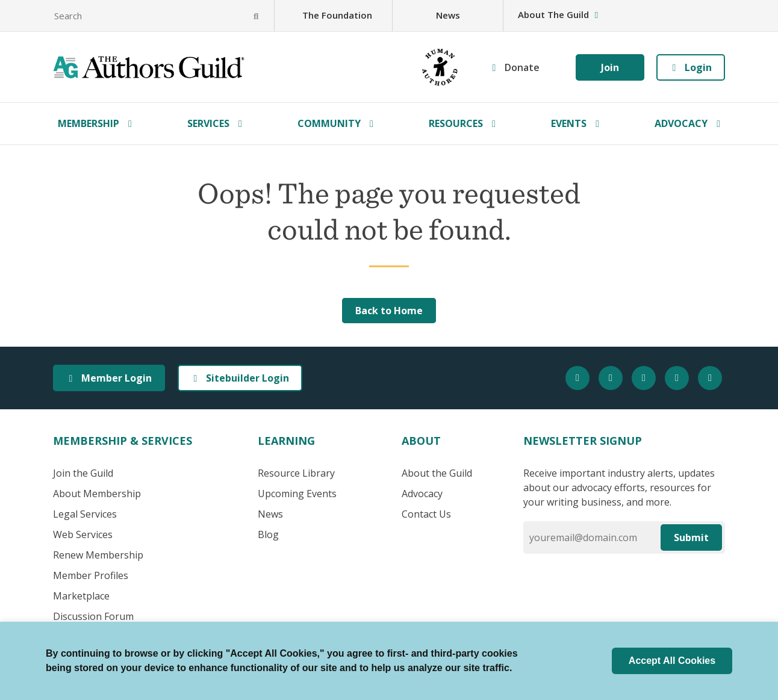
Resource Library (296, 473)
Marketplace (81, 596)
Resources (456, 123)
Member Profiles (91, 575)
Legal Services (85, 514)
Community (329, 123)
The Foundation (337, 15)
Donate (522, 67)
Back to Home (389, 311)
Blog (268, 534)
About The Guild (559, 14)
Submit (691, 537)
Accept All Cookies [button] (672, 661)
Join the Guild (83, 473)
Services (208, 123)
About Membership (97, 494)
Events (569, 123)
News (448, 15)
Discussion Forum (93, 616)
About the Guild (437, 473)
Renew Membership (98, 555)
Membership (89, 123)
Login (691, 67)
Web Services (83, 534)
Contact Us (426, 514)
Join (610, 67)
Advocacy (681, 123)
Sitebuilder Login (240, 378)
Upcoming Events (297, 494)
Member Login (109, 378)
